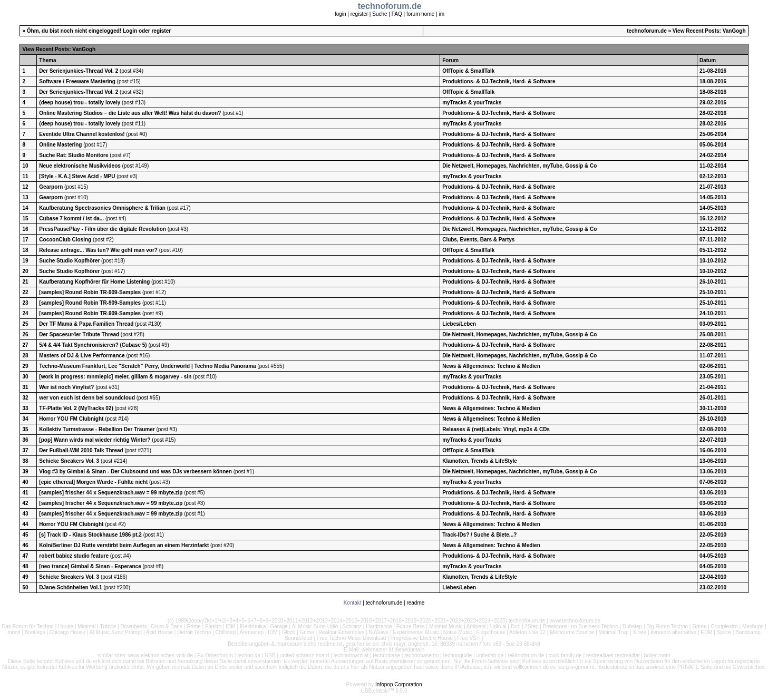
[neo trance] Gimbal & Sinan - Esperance (90, 566)
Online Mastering (60, 145)
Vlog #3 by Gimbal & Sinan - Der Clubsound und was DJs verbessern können (135, 471)
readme (415, 603)
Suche (380, 14)
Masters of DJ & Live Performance (82, 356)
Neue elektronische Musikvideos (80, 166)
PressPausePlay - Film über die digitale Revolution (103, 229)
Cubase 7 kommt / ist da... (71, 218)
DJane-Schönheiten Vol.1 (70, 587)
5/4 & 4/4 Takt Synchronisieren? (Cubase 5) (93, 345)
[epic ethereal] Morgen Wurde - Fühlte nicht (93, 482)
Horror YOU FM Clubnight (72, 419)
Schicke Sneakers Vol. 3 (69, 461)
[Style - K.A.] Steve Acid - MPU (78, 176)
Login (130, 31)
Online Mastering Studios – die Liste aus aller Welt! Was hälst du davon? (130, 113)
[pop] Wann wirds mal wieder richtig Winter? (95, 440)
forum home (420, 14)
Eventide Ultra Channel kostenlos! (82, 134)
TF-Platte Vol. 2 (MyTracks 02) (76, 408)
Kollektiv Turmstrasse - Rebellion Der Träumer (97, 429)
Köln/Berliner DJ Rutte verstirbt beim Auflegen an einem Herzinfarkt (124, 545)
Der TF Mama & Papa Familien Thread (86, 324)
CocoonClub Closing (65, 240)
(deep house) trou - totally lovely (80, 103)
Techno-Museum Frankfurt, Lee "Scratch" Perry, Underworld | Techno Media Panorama (147, 366)
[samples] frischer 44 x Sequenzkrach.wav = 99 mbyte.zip (111, 493)
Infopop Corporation (398, 684)
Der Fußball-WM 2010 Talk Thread (81, 450)
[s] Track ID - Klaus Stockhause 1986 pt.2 (90, 535)
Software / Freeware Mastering (77, 81)
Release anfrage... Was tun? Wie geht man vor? (98, 250)
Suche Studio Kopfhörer (69, 261)
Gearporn (51, 187)
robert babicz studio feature (74, 556)
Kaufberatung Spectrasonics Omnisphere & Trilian (103, 208)
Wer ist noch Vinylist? (66, 387)
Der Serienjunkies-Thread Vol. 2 (79, 71)
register (359, 14)
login (340, 14)
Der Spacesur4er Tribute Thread (79, 334)
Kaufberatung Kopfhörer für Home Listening (95, 282)
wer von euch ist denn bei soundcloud (87, 398)
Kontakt (353, 603)
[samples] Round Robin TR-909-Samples (90, 292)
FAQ (397, 14)
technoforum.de (647, 31)
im (441, 14)
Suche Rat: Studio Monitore (74, 155)
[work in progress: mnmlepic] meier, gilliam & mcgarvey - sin (115, 377)
